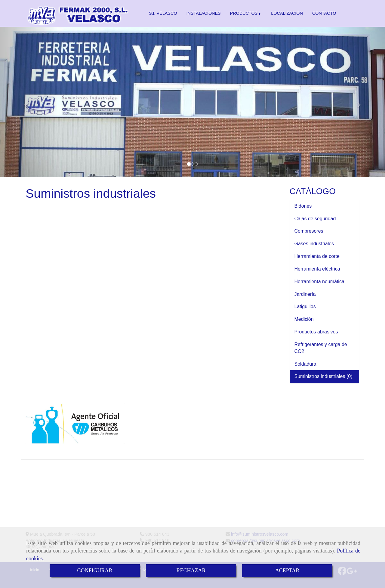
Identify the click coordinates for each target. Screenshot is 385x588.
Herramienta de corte (318, 256)
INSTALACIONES (204, 13)
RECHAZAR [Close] (191, 571)
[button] (29, 102)
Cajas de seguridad (316, 219)
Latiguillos (306, 306)
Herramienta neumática (320, 282)
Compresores (310, 231)
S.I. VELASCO (163, 13)
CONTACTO (324, 13)
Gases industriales (315, 244)
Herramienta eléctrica (318, 269)
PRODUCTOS (246, 13)
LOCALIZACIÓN (287, 13)
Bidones (304, 206)
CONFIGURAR (95, 571)
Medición (305, 319)
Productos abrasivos (317, 332)
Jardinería (306, 294)
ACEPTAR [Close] (287, 571)
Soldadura (306, 364)
